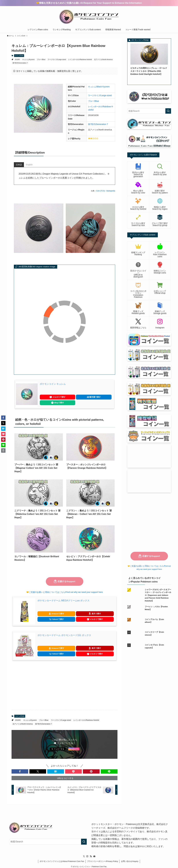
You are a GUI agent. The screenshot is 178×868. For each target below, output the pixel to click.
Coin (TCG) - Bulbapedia (106, 191)
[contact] (94, 854)
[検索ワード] (149, 111)
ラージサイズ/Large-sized (57, 59)
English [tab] (29, 165)
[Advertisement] (64, 685)
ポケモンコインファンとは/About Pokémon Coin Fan (62, 859)
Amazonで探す (56, 614)
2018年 (17, 59)
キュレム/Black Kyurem (99, 87)
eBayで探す (58, 403)
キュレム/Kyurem (28, 59)
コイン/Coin (19, 56)
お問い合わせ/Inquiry (130, 859)
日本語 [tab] (19, 165)
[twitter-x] (84, 854)
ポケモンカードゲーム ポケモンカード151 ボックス (64, 635)
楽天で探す (95, 614)
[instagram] (87, 854)
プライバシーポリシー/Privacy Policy (103, 859)
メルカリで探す (58, 397)
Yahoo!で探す (56, 619)
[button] (20, 771)
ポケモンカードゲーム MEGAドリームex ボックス (63, 601)
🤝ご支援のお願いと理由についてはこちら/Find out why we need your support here (64, 592)
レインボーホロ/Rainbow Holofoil (80, 59)
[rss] (91, 854)
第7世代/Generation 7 (20, 63)
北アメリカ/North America (103, 59)
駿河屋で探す (94, 397)
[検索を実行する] (168, 111)
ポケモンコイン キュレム (53, 384)
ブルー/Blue (41, 59)
